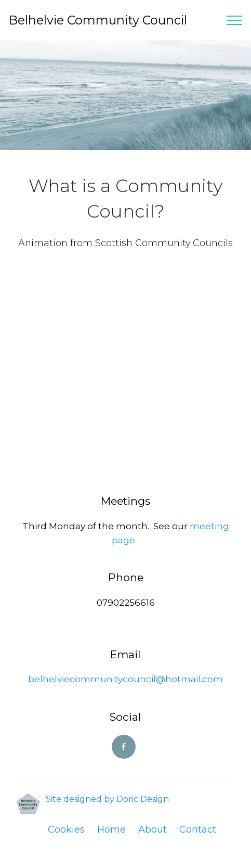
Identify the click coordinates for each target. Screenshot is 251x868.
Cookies (66, 829)
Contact (198, 829)
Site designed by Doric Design (107, 799)
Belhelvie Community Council (98, 20)
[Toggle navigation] (235, 20)
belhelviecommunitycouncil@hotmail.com (125, 679)
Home (111, 829)
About (153, 829)
